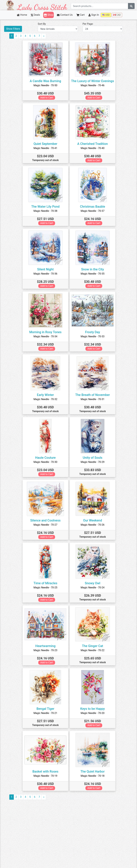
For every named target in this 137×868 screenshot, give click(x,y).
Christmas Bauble (93, 207)
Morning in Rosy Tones (45, 332)
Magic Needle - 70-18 (93, 776)
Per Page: (88, 24)
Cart (81, 15)
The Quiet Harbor (92, 771)
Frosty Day (93, 332)
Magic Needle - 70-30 (45, 462)
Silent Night (45, 269)
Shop (49, 15)
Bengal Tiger (45, 709)
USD (106, 15)
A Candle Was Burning (45, 81)
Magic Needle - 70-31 (93, 399)
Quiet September (45, 144)
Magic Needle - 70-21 (45, 713)
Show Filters (13, 29)
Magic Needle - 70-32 (45, 399)
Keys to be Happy (93, 709)
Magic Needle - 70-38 (45, 211)
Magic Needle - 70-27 (45, 525)
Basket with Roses (45, 771)
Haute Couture (45, 458)
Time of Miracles (45, 583)
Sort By (42, 24)
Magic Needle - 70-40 (93, 148)
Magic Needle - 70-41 (45, 148)
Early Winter (45, 395)
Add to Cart (47, 98)
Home (22, 15)
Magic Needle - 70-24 (93, 588)
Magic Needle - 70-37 (93, 211)
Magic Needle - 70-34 (45, 336)
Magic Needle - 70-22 (93, 650)
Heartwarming (45, 646)
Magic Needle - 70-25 (45, 588)
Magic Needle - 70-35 (93, 274)
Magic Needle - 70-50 (45, 85)
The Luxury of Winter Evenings (93, 81)
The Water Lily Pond (45, 207)
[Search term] (100, 6)
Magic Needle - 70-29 (93, 462)
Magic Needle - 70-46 (93, 85)
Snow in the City (93, 269)
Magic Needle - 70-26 (93, 525)
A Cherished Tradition (93, 144)
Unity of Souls (93, 458)
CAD (117, 15)
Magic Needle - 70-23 (45, 650)
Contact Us (65, 15)
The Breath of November (93, 395)
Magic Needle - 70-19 (45, 776)
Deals (35, 15)
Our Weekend (92, 520)
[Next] (44, 36)
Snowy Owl (93, 583)
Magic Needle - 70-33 (93, 336)
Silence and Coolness (45, 520)
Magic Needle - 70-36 (45, 274)
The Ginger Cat (92, 646)
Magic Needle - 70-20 (93, 713)
